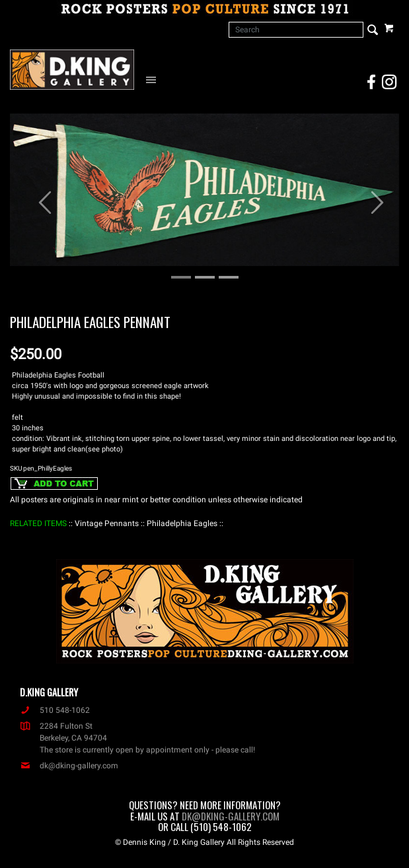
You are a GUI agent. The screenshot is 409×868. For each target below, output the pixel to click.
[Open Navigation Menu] (154, 79)
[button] (39, 196)
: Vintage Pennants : (107, 523)
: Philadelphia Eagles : (182, 523)
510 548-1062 (55, 710)
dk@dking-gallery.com (69, 766)
